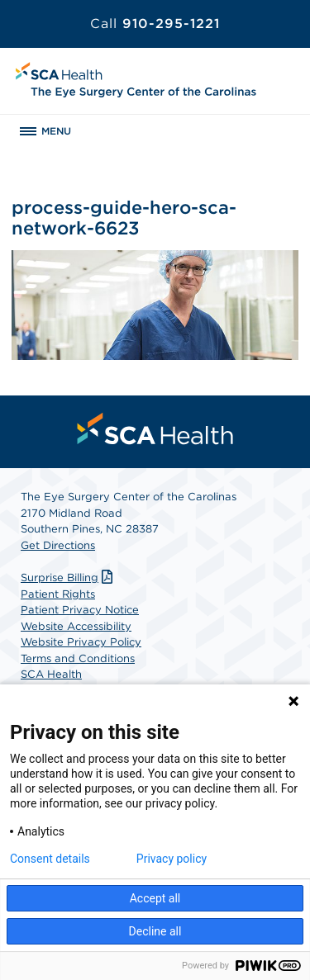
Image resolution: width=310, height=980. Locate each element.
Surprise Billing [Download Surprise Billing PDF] (69, 578)
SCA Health (51, 674)
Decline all (155, 931)
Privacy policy (172, 859)
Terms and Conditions (78, 658)
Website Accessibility (76, 626)
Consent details (50, 859)
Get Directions (58, 545)
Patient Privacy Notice (80, 610)
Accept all (155, 898)
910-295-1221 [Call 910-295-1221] (155, 24)
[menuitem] (155, 428)
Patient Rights (58, 594)
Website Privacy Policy (81, 642)
